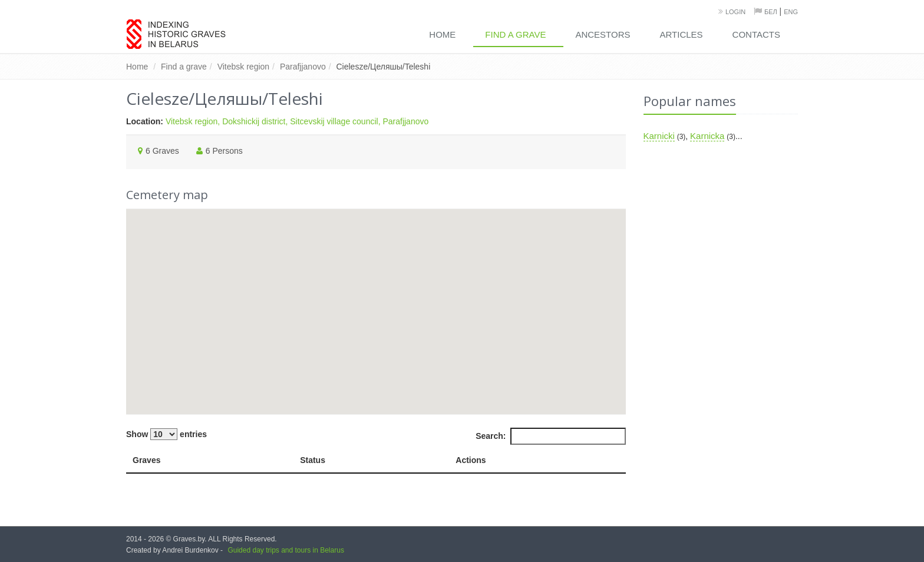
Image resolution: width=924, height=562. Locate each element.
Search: (550, 436)
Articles (682, 34)
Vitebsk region (243, 67)
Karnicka (707, 136)
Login (735, 12)
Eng (791, 12)
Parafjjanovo (303, 67)
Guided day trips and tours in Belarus (286, 550)
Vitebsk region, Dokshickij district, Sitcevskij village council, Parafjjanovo (297, 121)
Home (442, 34)
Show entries (166, 434)
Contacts (756, 34)
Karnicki (659, 136)
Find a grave (515, 34)
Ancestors (603, 34)
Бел (771, 12)
